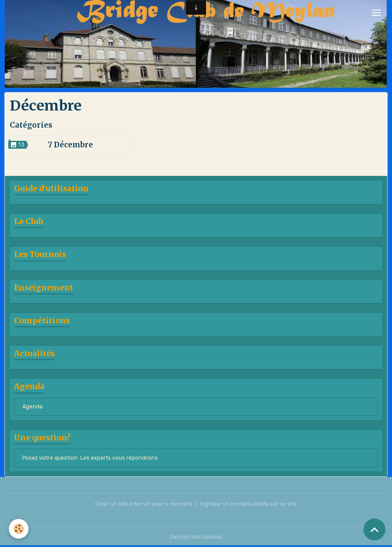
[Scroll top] (374, 529)
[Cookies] (19, 529)
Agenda (32, 407)
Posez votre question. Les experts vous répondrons (90, 458)
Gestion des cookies (196, 537)
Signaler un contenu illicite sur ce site (248, 504)
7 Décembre (70, 145)
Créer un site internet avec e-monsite (144, 504)
